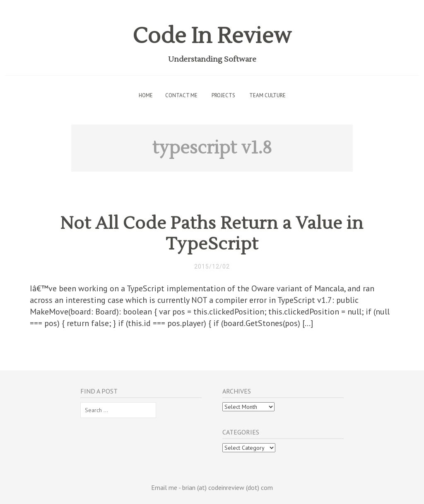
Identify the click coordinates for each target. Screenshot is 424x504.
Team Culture (267, 95)
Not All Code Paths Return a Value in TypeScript (212, 234)
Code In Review (212, 36)
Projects (223, 95)
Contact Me (181, 95)
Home (146, 95)
